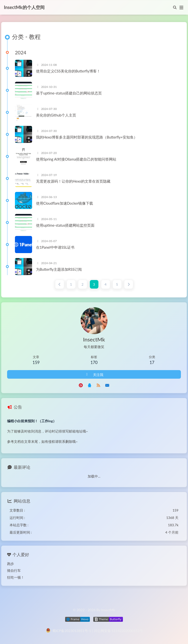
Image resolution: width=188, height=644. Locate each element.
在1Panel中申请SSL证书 (55, 247)
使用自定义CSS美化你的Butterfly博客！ (68, 71)
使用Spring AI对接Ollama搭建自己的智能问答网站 (76, 159)
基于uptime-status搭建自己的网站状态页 (69, 93)
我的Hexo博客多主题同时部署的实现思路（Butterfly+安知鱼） (87, 137)
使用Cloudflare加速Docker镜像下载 (65, 203)
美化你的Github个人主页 (56, 115)
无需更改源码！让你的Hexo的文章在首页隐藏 (73, 181)
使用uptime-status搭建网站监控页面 (65, 225)
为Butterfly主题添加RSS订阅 (59, 269)
